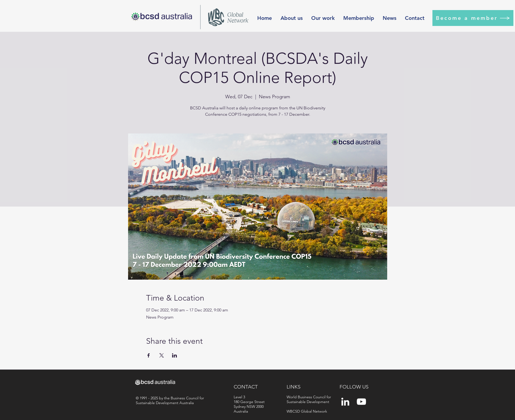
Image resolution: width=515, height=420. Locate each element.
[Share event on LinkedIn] (175, 355)
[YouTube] (361, 402)
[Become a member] (473, 18)
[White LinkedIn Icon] (345, 402)
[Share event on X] (162, 355)
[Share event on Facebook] (149, 355)
